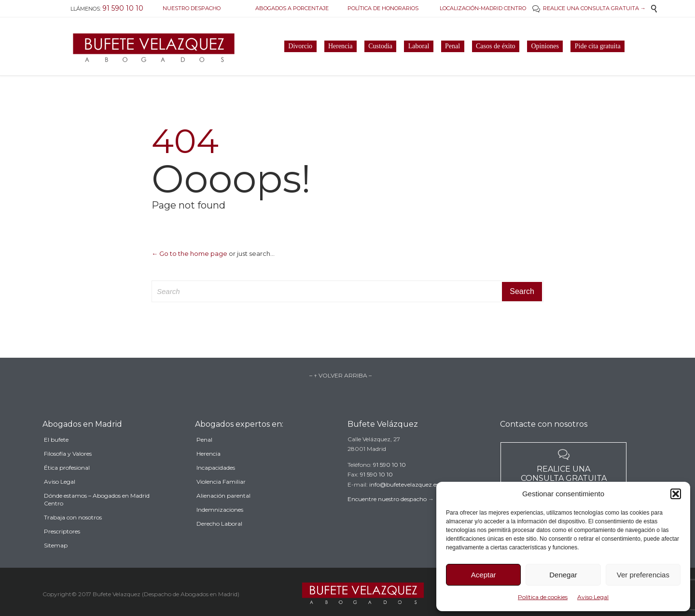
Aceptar (484, 575)
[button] (676, 494)
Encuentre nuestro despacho (387, 510)
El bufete (56, 457)
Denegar (563, 575)
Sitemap (56, 563)
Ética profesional (67, 485)
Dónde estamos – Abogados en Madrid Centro (97, 517)
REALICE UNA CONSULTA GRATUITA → (589, 8)
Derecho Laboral (219, 538)
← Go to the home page (189, 253)
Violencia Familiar (221, 496)
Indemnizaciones (220, 524)
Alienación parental (223, 510)
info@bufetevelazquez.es (404, 496)
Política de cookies (543, 597)
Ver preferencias (643, 575)
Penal (204, 454)
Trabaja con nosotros (73, 535)
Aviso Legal (593, 597)
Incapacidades (216, 482)
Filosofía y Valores (68, 471)
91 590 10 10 (389, 476)
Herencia (208, 468)
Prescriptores (62, 549)
